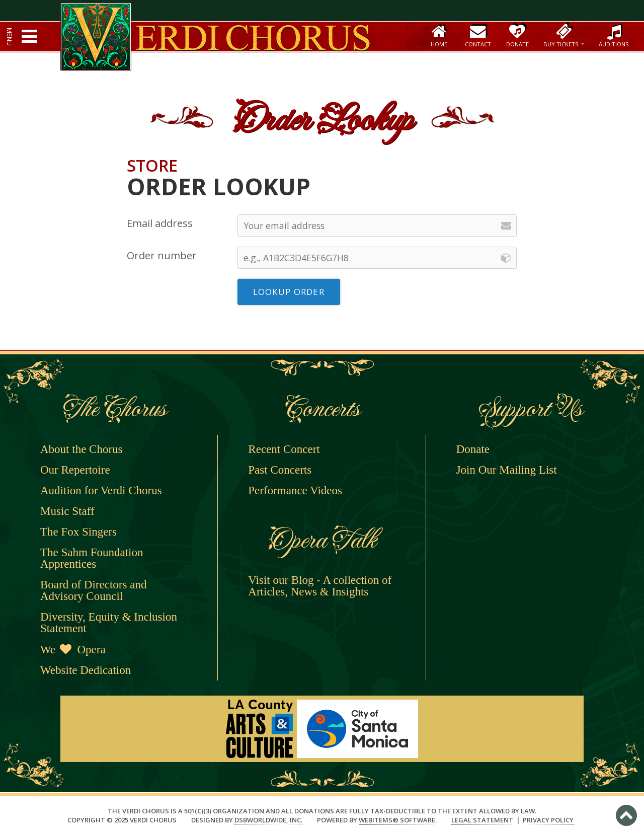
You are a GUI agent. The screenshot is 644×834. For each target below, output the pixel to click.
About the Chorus (82, 449)
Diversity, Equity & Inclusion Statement (109, 623)
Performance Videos (295, 490)
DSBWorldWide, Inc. (268, 820)
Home (439, 35)
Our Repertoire (75, 470)
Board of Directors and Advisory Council (93, 590)
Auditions (614, 35)
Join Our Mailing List (507, 470)
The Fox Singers (78, 532)
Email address (160, 223)
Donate (517, 35)
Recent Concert (284, 449)
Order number (162, 255)
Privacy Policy (548, 820)
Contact (478, 35)
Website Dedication (86, 670)
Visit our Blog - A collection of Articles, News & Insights (320, 586)
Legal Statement (482, 820)
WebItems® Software (397, 820)
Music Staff (67, 511)
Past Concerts (280, 470)
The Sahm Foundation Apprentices (92, 558)
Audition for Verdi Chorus (101, 490)
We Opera (73, 650)
